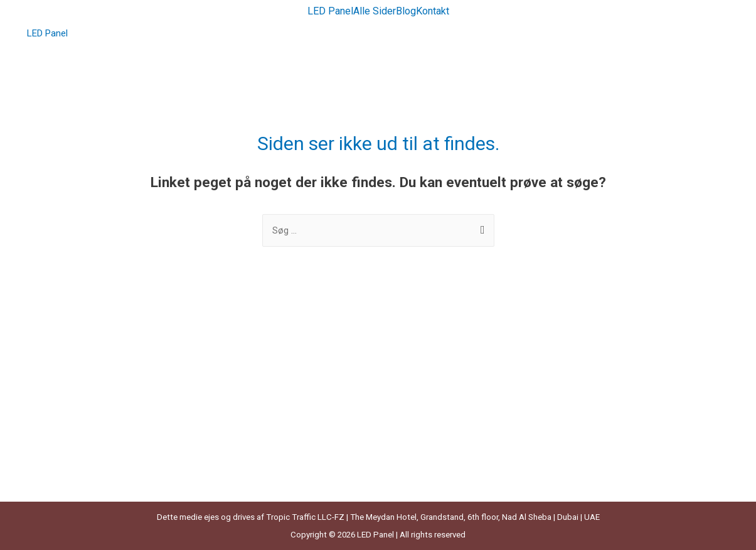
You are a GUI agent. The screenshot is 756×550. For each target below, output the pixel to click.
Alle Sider (375, 11)
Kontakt (433, 11)
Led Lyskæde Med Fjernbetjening (458, 373)
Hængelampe (61, 391)
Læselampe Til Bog (73, 461)
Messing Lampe (423, 408)
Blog (406, 11)
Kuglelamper (59, 426)
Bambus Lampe (66, 355)
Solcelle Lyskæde (426, 461)
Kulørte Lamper (65, 443)
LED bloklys (56, 478)
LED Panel (330, 11)
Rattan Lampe (420, 426)
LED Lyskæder (420, 391)
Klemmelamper (64, 408)
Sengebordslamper (430, 443)
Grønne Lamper (65, 373)
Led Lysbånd (417, 355)
